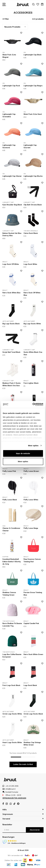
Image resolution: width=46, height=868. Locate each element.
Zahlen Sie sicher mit (13, 860)
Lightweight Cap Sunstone (9, 146)
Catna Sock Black (31, 233)
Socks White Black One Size (33, 353)
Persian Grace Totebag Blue (33, 594)
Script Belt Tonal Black (11, 352)
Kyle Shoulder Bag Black (12, 205)
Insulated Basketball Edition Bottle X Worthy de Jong (12, 561)
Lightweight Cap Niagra (33, 85)
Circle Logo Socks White (12, 714)
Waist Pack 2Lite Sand (33, 114)
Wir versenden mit (15, 855)
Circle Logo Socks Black (33, 714)
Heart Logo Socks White (12, 742)
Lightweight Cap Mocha (33, 176)
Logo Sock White (30, 264)
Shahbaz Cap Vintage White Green (32, 744)
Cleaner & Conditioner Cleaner (11, 529)
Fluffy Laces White (31, 500)
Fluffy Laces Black (10, 500)
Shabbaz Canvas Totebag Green (9, 594)
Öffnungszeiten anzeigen (14, 798)
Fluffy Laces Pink (9, 471)
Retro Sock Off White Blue (32, 294)
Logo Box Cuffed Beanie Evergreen (12, 655)
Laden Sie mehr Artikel (23, 764)
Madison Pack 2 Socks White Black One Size (12, 384)
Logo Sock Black (30, 685)
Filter (6, 19)
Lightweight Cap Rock (11, 85)
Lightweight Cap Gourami (30, 146)
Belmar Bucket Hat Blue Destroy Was (12, 234)
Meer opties (33, 446)
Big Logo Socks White (32, 323)
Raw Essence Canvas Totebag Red (32, 560)
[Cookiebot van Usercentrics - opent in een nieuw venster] (33, 405)
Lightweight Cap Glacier (12, 176)
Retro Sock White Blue (11, 292)
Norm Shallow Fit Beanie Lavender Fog (12, 624)
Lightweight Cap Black (33, 55)
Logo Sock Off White (11, 264)
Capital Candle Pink (31, 623)
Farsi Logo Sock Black (11, 685)
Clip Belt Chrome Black (33, 205)
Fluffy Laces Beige (31, 528)
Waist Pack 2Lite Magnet (9, 56)
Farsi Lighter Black (31, 383)
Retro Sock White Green (33, 654)
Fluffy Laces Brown (31, 471)
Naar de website (23, 453)
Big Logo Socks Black (11, 323)
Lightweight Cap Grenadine (9, 115)
